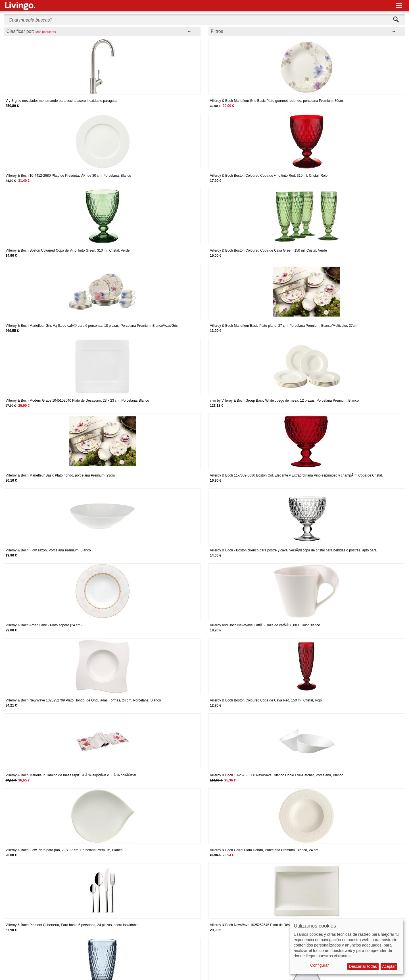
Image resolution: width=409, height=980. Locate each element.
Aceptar (389, 966)
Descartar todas (363, 966)
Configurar (319, 965)
